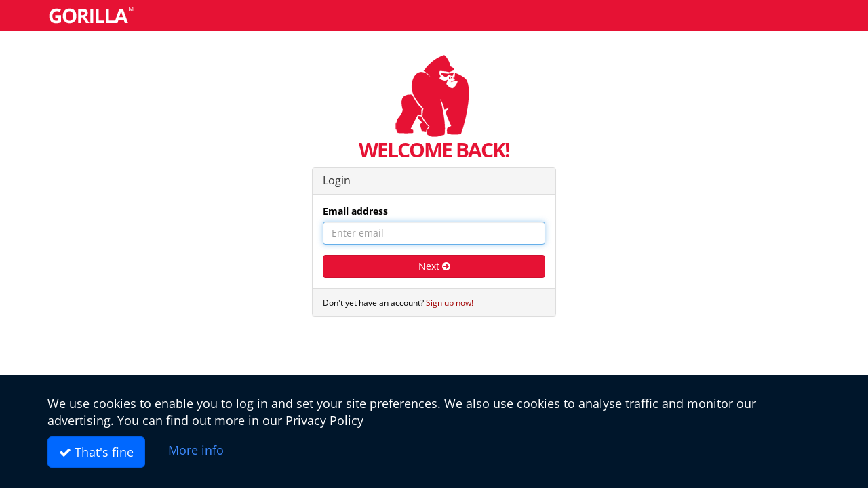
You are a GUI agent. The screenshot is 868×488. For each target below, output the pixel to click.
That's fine (96, 452)
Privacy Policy (324, 420)
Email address (355, 211)
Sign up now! (450, 302)
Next (434, 266)
